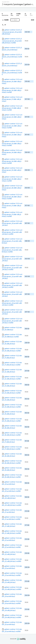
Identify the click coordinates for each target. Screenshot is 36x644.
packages (18, 4)
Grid (31, 15)
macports (8, 4)
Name (7, 20)
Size (33, 20)
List (26, 15)
